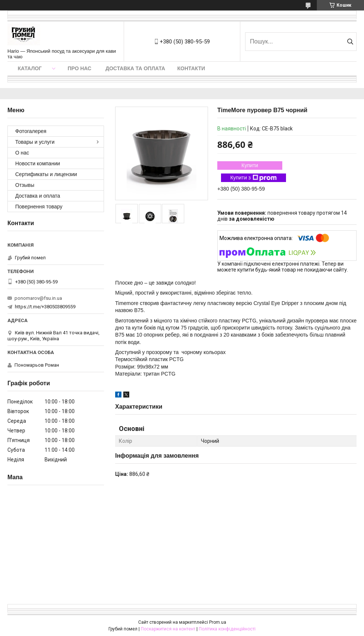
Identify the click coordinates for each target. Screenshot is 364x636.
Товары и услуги (35, 142)
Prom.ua (218, 622)
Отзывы (25, 185)
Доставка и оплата (38, 196)
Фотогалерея (31, 131)
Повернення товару (39, 207)
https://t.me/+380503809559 (45, 307)
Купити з (253, 178)
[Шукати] (350, 42)
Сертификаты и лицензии (46, 174)
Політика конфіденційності (227, 629)
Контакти (191, 68)
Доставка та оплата (135, 68)
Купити (250, 165)
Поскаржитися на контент (168, 629)
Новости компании (38, 163)
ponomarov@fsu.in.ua (38, 298)
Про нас (79, 68)
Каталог (30, 68)
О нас (22, 153)
